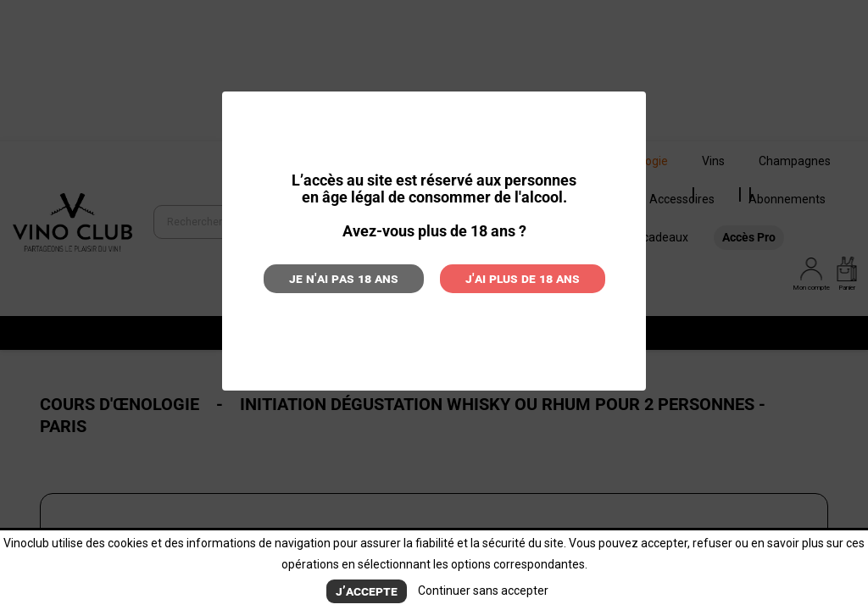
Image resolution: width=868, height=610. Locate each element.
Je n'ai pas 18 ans (344, 278)
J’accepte (367, 591)
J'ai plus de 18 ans (523, 278)
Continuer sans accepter (483, 591)
